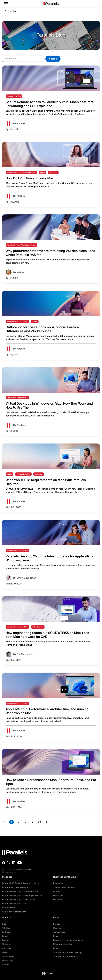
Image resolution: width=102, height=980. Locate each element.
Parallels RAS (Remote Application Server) (21, 883)
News (5, 953)
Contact (6, 940)
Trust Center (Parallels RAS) (66, 956)
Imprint (56, 948)
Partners (6, 932)
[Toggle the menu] (6, 4)
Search (53, 59)
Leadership (7, 961)
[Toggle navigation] (51, 11)
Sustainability (8, 956)
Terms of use (59, 932)
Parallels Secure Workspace (15, 887)
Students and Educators (64, 887)
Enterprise (58, 883)
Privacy (57, 924)
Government (59, 896)
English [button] (48, 973)
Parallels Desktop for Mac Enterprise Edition (22, 896)
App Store (7, 948)
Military (57, 892)
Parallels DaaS (9, 908)
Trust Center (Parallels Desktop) (68, 953)
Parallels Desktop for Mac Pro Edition (19, 900)
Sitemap (6, 944)
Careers (6, 965)
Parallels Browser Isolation (14, 912)
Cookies (57, 928)
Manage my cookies (62, 944)
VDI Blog (6, 928)
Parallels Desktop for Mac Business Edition (22, 892)
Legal (56, 936)
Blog (4, 924)
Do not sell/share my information (68, 940)
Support (6, 936)
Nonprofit (58, 900)
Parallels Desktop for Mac (14, 904)
